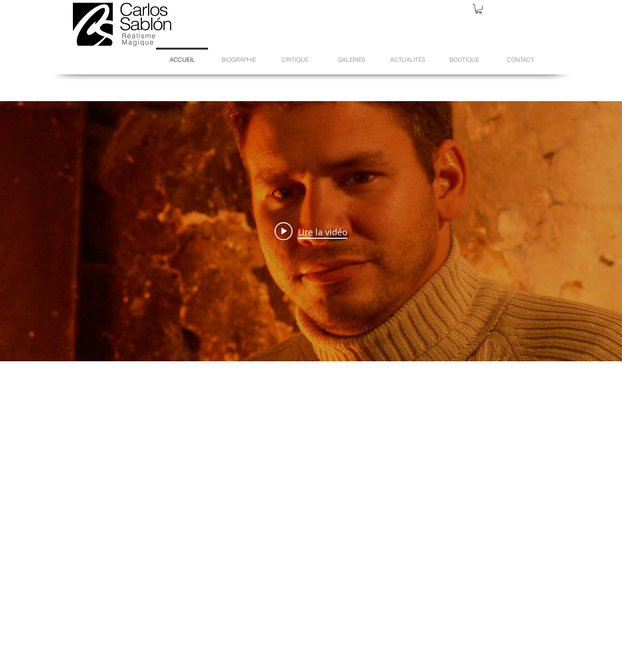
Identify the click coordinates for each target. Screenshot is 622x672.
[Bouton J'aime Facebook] (437, 653)
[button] (479, 9)
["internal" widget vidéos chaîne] (311, 231)
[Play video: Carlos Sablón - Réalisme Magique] (311, 231)
